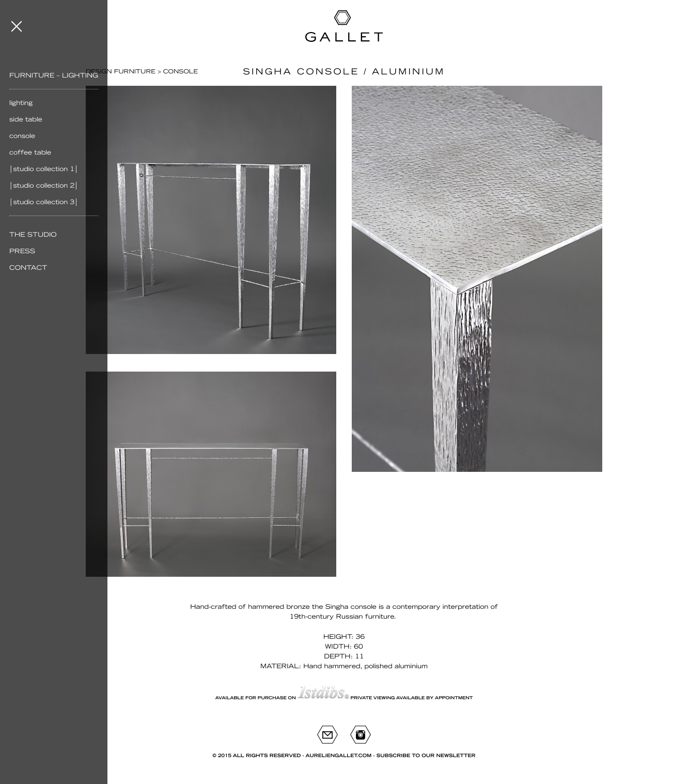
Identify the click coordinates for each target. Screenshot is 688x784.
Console (22, 136)
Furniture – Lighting (54, 75)
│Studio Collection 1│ (44, 169)
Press (22, 251)
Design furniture (121, 71)
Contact (28, 268)
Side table (26, 119)
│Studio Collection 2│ (44, 186)
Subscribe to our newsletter (426, 756)
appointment (454, 698)
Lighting (21, 103)
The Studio (33, 235)
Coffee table (30, 152)
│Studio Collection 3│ (44, 202)
